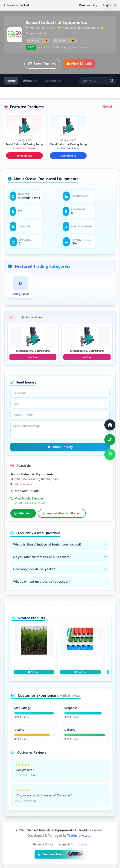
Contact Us (53, 81)
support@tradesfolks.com (62, 513)
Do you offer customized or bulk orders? (60, 557)
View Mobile (79, 64)
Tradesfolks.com (80, 835)
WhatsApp (23, 513)
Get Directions (21, 484)
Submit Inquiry (60, 447)
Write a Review (77, 47)
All (12, 317)
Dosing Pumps (32, 317)
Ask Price (34, 672)
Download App (89, 5)
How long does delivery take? (60, 569)
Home (11, 81)
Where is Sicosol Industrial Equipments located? (60, 544)
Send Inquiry (42, 64)
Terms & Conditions (72, 844)
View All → (109, 107)
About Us (30, 81)
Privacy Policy (43, 844)
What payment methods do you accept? (60, 581)
